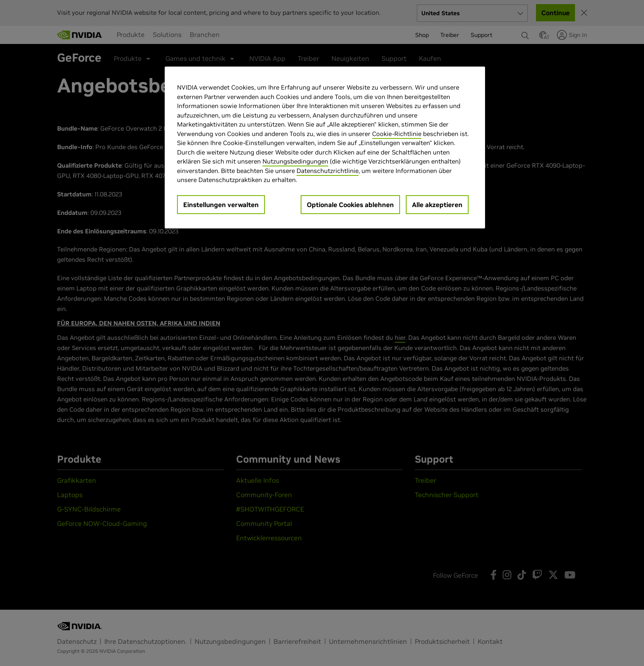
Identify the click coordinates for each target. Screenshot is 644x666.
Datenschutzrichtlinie (328, 171)
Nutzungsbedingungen (295, 161)
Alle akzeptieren (437, 205)
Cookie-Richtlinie (397, 134)
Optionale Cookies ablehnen (350, 205)
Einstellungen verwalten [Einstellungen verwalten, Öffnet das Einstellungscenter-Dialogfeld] (221, 205)
